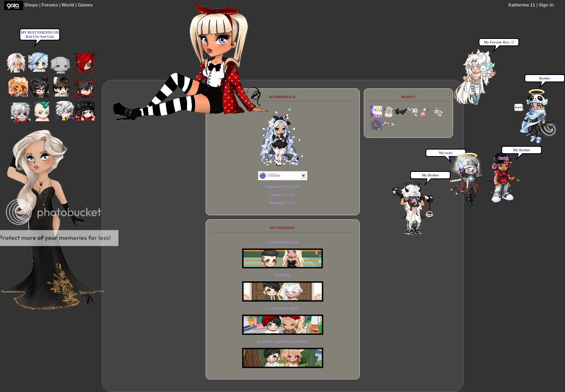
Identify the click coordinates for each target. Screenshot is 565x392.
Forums (50, 5)
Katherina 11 (522, 5)
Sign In (546, 5)
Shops (31, 5)
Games (85, 5)
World (68, 5)
